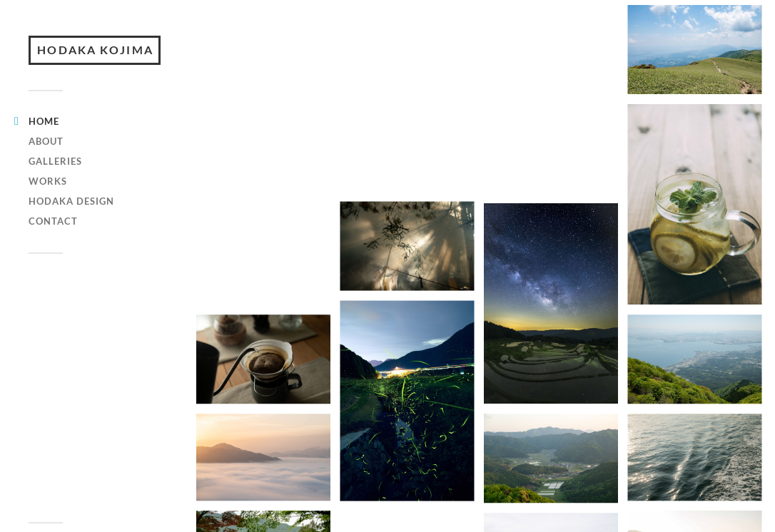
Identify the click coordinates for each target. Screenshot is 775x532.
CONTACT (53, 245)
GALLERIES (55, 185)
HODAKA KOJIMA (100, 62)
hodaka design (71, 225)
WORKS (48, 205)
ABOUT (46, 165)
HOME (44, 145)
